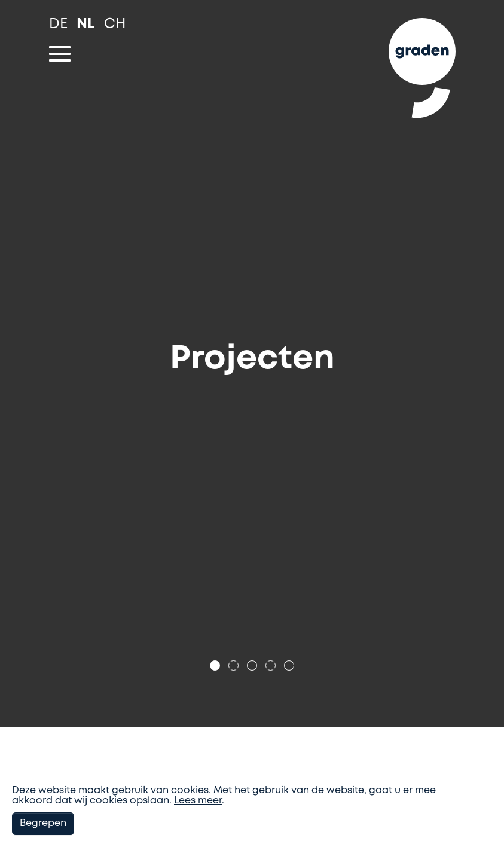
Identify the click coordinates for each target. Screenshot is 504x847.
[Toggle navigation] (60, 54)
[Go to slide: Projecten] (215, 665)
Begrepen (43, 823)
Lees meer (198, 801)
